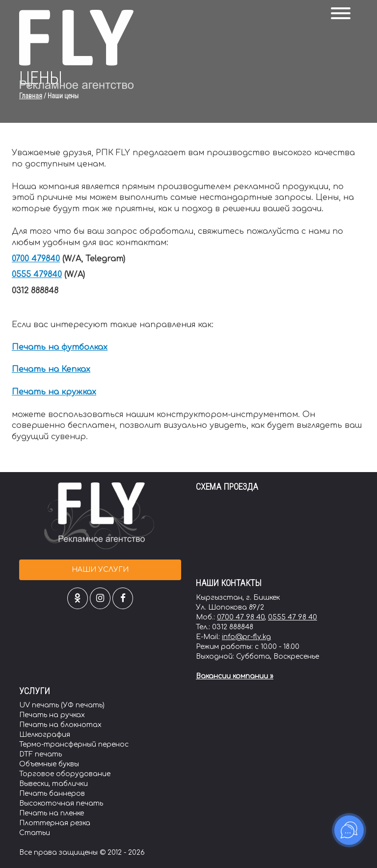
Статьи (35, 833)
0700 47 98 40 (241, 617)
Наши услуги (100, 570)
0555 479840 (37, 275)
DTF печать (40, 754)
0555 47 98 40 (293, 617)
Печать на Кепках (51, 369)
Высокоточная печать (61, 803)
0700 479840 (36, 259)
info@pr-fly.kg (246, 637)
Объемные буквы (49, 764)
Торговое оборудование (65, 774)
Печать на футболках (60, 347)
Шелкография (45, 735)
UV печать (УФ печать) (62, 705)
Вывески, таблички (54, 784)
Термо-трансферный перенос (74, 744)
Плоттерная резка (55, 823)
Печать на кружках (54, 392)
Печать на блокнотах (60, 725)
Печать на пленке (52, 813)
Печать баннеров (52, 794)
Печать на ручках (52, 715)
